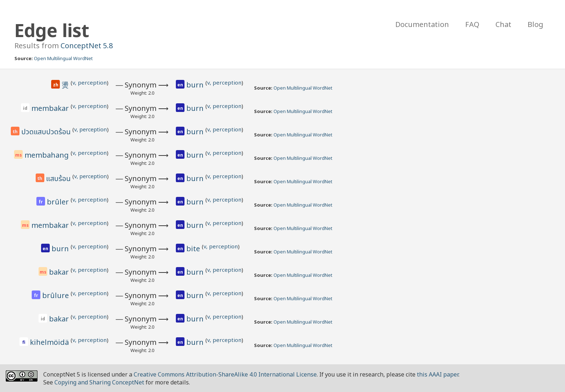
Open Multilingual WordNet (63, 58)
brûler (59, 202)
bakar (60, 272)
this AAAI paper (438, 374)
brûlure (56, 295)
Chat (503, 24)
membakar (51, 108)
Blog (535, 24)
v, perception (90, 82)
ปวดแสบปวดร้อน (47, 132)
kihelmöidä (50, 342)
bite (194, 249)
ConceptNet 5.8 (87, 46)
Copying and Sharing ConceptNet (99, 382)
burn (196, 85)
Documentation (422, 24)
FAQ (472, 24)
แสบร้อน (59, 179)
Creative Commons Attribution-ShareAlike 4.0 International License (225, 374)
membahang (48, 155)
